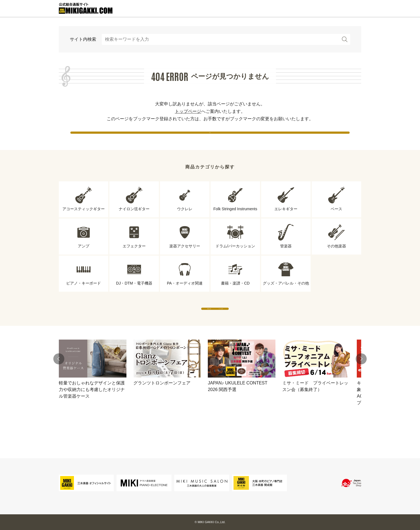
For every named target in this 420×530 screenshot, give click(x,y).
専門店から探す (159, 325)
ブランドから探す (261, 325)
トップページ (188, 111)
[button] (59, 380)
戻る (210, 137)
